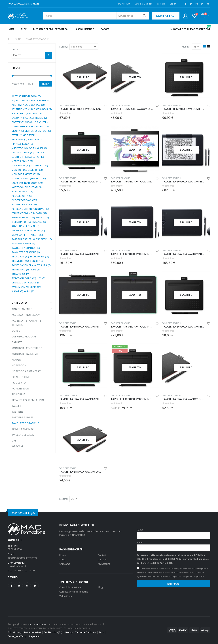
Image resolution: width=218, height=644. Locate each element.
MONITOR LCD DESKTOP (27, 348)
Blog (100, 587)
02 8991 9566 (15, 549)
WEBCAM (17, 446)
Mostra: (186, 47)
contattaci (166, 16)
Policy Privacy (15, 632)
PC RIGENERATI (21, 388)
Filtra (46, 84)
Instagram (27, 586)
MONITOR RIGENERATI (25, 354)
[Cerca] (49, 55)
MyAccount (104, 564)
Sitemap (69, 632)
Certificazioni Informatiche (74, 592)
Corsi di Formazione (70, 587)
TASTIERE (17, 412)
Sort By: (64, 47)
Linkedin (35, 586)
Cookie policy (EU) (53, 632)
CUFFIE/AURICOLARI (24, 336)
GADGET (105, 29)
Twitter (19, 586)
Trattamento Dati (33, 632)
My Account (124, 4)
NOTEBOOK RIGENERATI (27, 371)
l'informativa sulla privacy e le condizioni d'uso (177, 569)
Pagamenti (35, 636)
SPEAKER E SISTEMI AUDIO (28, 400)
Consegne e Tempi (17, 636)
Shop (24, 29)
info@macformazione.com (22, 558)
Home (11, 29)
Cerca (15, 49)
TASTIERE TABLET (23, 417)
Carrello (161, 4)
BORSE (16, 331)
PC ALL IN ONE (21, 377)
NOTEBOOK (19, 365)
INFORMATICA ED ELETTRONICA (50, 29)
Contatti (102, 555)
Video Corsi (66, 596)
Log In (173, 4)
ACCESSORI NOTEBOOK (26, 315)
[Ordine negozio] (84, 47)
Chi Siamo (65, 564)
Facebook (11, 586)
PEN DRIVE (18, 394)
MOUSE (16, 360)
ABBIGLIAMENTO (85, 29)
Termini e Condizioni (86, 632)
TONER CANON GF (23, 429)
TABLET (16, 406)
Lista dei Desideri (144, 4)
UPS (14, 441)
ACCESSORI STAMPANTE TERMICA (26, 323)
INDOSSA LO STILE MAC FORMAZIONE (190, 28)
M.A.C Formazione (37, 624)
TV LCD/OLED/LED (23, 435)
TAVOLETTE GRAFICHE (69, 105)
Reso (101, 632)
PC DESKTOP (19, 383)
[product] (83, 77)
